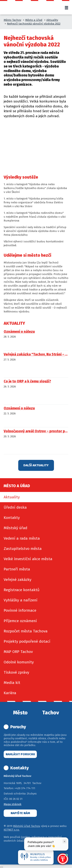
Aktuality (52, 20)
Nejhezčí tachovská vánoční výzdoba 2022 (34, 24)
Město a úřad (34, 20)
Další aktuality (36, 465)
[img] (13, 135)
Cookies (26, 837)
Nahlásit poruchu (20, 754)
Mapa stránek (13, 804)
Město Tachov (12, 20)
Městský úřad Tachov (26, 826)
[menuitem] (36, 497)
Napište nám (20, 813)
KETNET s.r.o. (12, 830)
